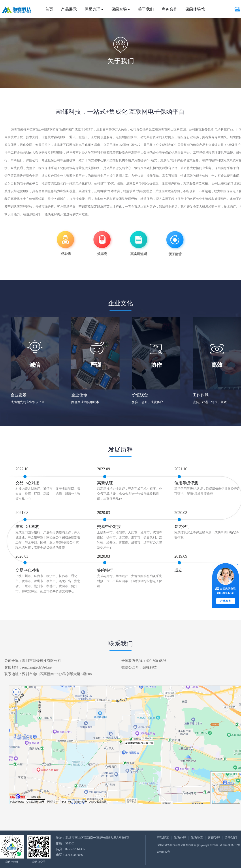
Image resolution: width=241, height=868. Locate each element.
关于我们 (146, 9)
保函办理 (92, 9)
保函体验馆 (195, 9)
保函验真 (197, 838)
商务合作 (169, 9)
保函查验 (119, 9)
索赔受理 (214, 838)
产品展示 (69, 9)
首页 (49, 9)
